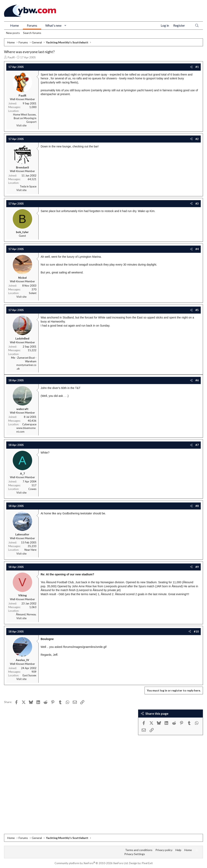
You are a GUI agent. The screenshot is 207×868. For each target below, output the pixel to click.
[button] (65, 25)
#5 (197, 310)
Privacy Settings (135, 854)
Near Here (30, 550)
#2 (197, 139)
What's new (53, 25)
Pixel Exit (147, 863)
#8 (197, 506)
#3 (197, 204)
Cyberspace (29, 424)
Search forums (32, 33)
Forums (32, 25)
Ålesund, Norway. (26, 614)
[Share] (191, 67)
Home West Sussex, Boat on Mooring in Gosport (25, 118)
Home (14, 25)
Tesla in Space (28, 186)
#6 (197, 380)
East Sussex (30, 675)
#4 (197, 249)
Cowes (32, 489)
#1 (197, 67)
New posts (13, 33)
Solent (33, 293)
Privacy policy (164, 850)
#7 (197, 445)
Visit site (21, 125)
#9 (197, 567)
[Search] (197, 26)
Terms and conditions (139, 850)
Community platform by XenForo (91, 863)
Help (178, 850)
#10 (196, 632)
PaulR (11, 57)
